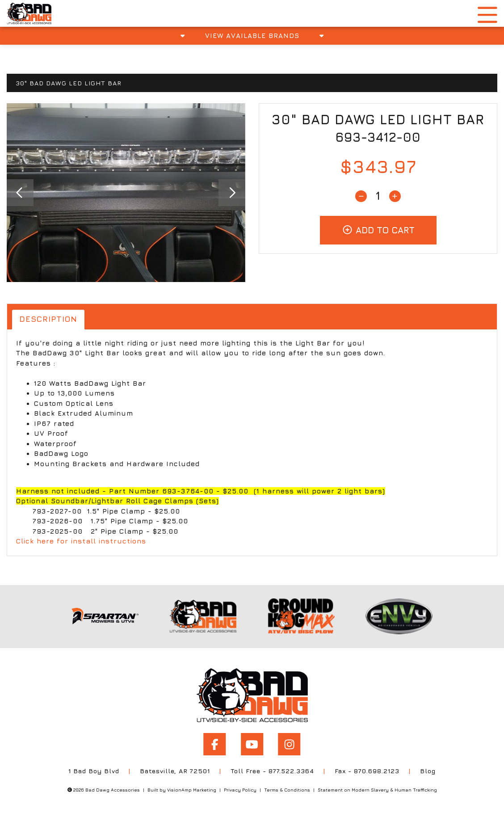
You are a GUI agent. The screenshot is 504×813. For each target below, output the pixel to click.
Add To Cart (378, 230)
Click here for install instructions (81, 541)
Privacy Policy (240, 789)
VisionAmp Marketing (192, 789)
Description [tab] (48, 319)
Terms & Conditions (287, 789)
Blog (428, 771)
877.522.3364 (292, 771)
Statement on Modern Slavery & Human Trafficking (377, 789)
